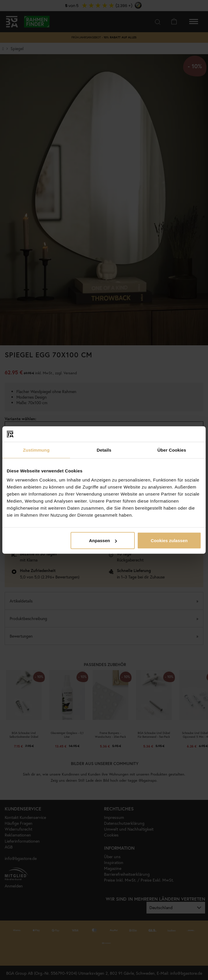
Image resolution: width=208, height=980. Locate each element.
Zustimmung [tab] (36, 450)
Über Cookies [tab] (172, 450)
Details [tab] (104, 450)
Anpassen (103, 541)
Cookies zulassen (169, 541)
